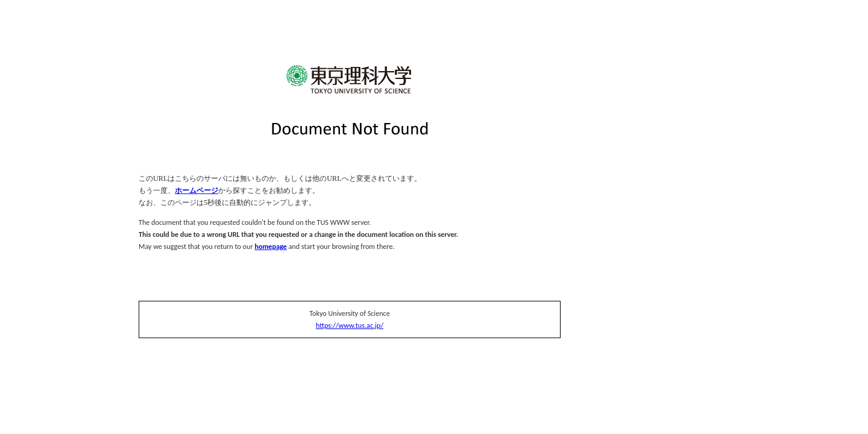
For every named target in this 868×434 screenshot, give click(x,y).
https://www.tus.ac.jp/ (350, 325)
